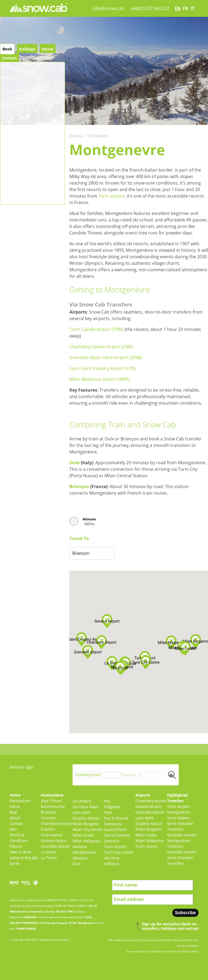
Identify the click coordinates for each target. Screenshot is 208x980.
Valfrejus (112, 864)
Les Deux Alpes (86, 807)
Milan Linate (83, 835)
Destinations (20, 801)
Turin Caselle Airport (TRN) (96, 329)
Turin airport (111, 196)
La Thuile (49, 858)
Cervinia (48, 818)
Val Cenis (112, 858)
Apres (14, 863)
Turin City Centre (119, 852)
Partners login (22, 767)
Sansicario (113, 824)
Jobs (13, 829)
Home (76, 136)
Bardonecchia (53, 806)
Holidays (27, 49)
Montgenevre (84, 852)
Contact (9, 58)
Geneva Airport (54, 841)
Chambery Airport (56, 823)
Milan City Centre (87, 829)
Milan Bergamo (86, 824)
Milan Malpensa (87, 841)
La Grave (48, 852)
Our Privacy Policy (188, 951)
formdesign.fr (62, 940)
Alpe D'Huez (51, 801)
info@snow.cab (108, 8)
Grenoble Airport (55, 846)
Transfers (98, 136)
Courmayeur (52, 835)
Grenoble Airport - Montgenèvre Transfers (183, 841)
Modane (80, 847)
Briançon (79, 486)
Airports (143, 795)
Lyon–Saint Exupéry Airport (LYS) (103, 368)
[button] (171, 643)
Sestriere (112, 841)
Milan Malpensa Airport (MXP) (100, 379)
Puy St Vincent (116, 818)
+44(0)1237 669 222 (150, 8)
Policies (16, 846)
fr (186, 8)
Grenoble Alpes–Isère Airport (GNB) (105, 357)
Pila (107, 801)
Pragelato (112, 807)
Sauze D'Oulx (115, 829)
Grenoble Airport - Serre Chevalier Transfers (183, 858)
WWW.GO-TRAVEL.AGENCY (63, 900)
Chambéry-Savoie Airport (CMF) (101, 347)
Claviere (48, 829)
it (192, 8)
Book (7, 49)
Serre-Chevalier (117, 835)
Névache (80, 858)
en (178, 8)
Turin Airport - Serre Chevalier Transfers (180, 823)
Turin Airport (115, 847)
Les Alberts (82, 801)
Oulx (74, 463)
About (15, 818)
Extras (48, 49)
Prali (108, 812)
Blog (13, 812)
